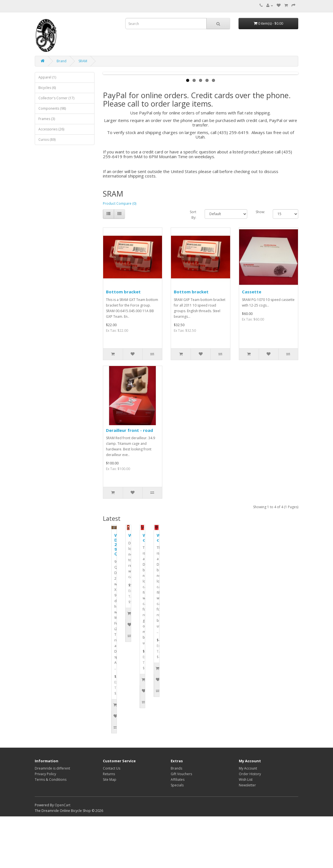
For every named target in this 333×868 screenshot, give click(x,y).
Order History (250, 826)
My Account (248, 820)
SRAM (83, 61)
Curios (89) (47, 140)
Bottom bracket (123, 343)
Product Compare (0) (120, 255)
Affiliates (178, 831)
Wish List (246, 831)
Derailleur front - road (129, 482)
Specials (177, 837)
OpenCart (63, 857)
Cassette (252, 343)
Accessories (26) (51, 129)
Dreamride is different (52, 820)
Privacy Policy (45, 826)
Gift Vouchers (181, 826)
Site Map (110, 831)
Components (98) (52, 108)
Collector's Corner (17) (56, 98)
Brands (176, 820)
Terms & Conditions (51, 831)
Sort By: (193, 266)
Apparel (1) (47, 77)
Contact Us (112, 820)
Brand (62, 61)
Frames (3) (47, 119)
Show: (260, 263)
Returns (109, 826)
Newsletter (247, 837)
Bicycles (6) (47, 88)
